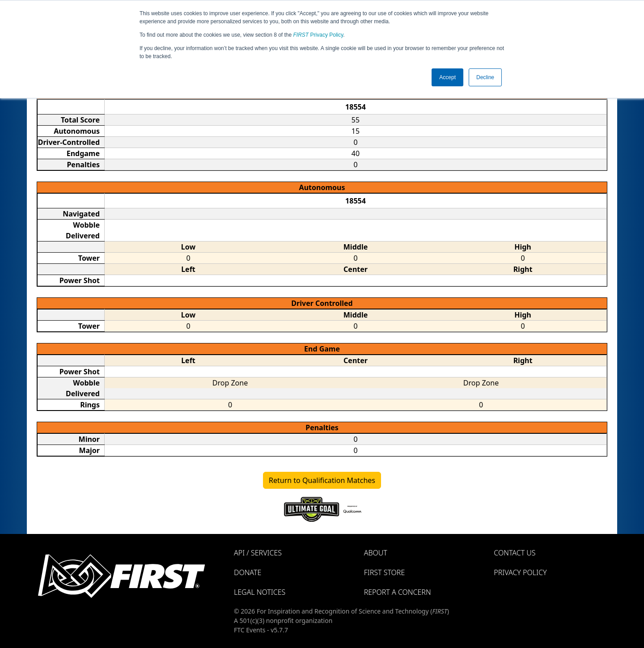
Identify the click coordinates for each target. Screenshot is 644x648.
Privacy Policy (318, 35)
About (376, 553)
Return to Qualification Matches (322, 480)
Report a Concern (398, 592)
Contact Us (515, 553)
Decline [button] (485, 77)
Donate (248, 572)
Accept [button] (447, 77)
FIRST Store (385, 572)
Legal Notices (260, 592)
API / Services (258, 553)
